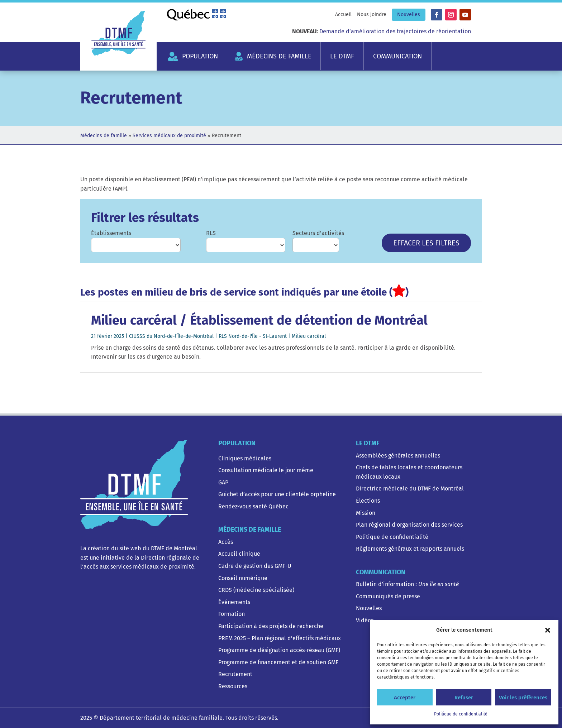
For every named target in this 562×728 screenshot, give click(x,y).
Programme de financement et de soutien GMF (278, 662)
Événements (234, 602)
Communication (397, 56)
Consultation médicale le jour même (266, 470)
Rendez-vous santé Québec (253, 506)
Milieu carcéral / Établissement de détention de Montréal (259, 320)
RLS (211, 233)
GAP (223, 482)
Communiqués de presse (388, 596)
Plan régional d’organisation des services (409, 525)
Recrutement (235, 674)
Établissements (111, 233)
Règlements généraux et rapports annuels (410, 549)
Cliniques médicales (245, 458)
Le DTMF (342, 56)
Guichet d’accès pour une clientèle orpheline (277, 494)
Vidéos (365, 620)
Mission (366, 513)
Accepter (405, 698)
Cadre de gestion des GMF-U (255, 566)
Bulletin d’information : (407, 584)
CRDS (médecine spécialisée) (256, 590)
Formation (232, 614)
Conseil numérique (243, 578)
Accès (226, 542)
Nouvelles (409, 15)
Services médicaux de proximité (169, 136)
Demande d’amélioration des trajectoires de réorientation (395, 31)
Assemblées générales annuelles (398, 456)
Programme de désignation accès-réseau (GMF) (279, 650)
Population (200, 56)
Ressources (233, 686)
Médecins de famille (279, 56)
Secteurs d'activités (318, 233)
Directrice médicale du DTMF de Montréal (410, 488)
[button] (548, 630)
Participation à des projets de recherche (271, 626)
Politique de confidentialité (461, 714)
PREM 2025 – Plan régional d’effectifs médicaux (280, 638)
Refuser (464, 698)
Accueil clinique (239, 554)
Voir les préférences (523, 698)
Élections (368, 501)
